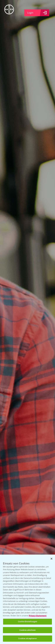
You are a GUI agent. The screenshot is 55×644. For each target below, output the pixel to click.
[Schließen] (51, 559)
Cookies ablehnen (27, 630)
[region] (27, 599)
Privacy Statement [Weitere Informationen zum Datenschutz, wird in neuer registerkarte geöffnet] (38, 616)
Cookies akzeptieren (27, 638)
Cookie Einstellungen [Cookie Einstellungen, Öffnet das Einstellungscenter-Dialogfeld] (27, 621)
